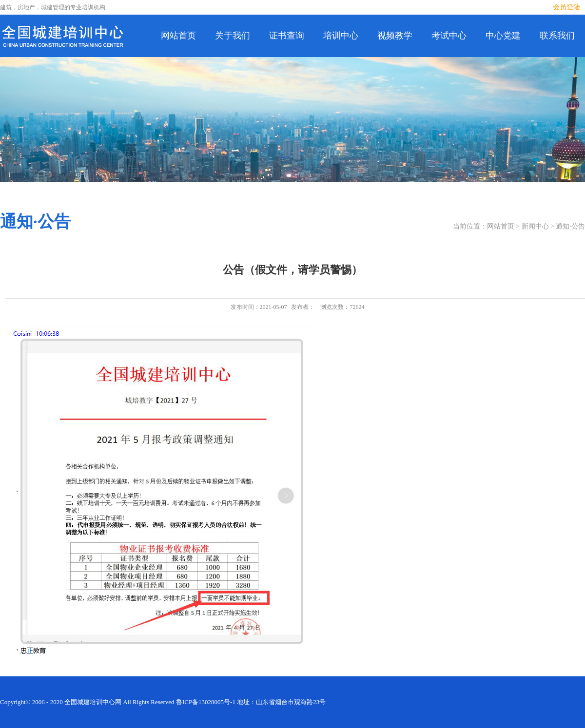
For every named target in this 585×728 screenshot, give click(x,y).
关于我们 (233, 36)
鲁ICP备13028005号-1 (206, 702)
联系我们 (557, 36)
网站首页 (178, 36)
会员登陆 (566, 7)
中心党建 (503, 36)
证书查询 (287, 36)
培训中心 (341, 36)
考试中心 (449, 36)
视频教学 (395, 36)
